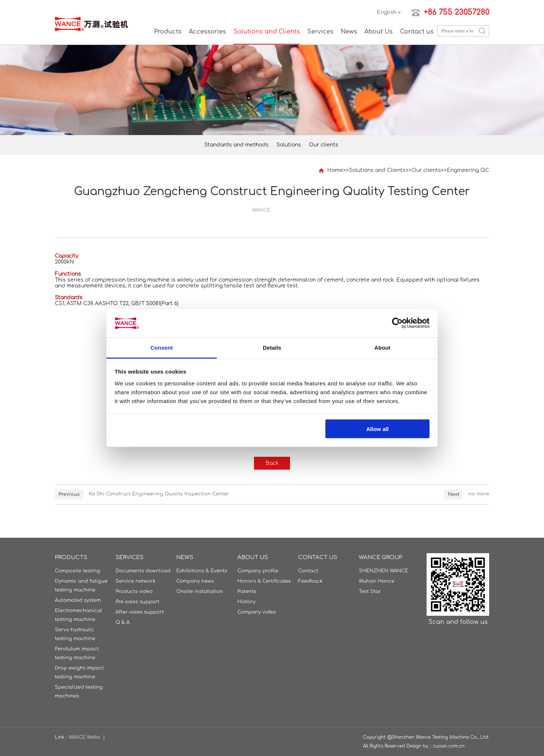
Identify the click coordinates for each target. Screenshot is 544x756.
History (246, 602)
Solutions (289, 145)
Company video (257, 612)
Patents (247, 591)
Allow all (377, 429)
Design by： (420, 746)
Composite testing (77, 571)
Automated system (78, 600)
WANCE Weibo (84, 737)
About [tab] (382, 347)
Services (320, 32)
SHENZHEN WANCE (384, 571)
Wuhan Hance (377, 581)
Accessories (207, 32)
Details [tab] (272, 347)
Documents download (143, 571)
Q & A (123, 622)
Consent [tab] (162, 347)
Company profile (258, 571)
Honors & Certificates (264, 581)
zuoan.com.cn (449, 746)
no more (479, 494)
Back (272, 463)
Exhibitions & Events (202, 571)
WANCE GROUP (381, 557)
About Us (379, 32)
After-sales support (140, 612)
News (349, 32)
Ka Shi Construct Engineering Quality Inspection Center (159, 494)
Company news (195, 581)
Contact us (417, 32)
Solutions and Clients (267, 32)
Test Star (370, 591)
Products (168, 32)
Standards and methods (236, 145)
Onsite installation (200, 591)
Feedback (310, 581)
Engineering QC (468, 170)
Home (335, 170)
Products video (134, 591)
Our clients (324, 145)
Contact (308, 571)
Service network (135, 581)
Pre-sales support (137, 602)
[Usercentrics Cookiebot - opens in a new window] (397, 323)
